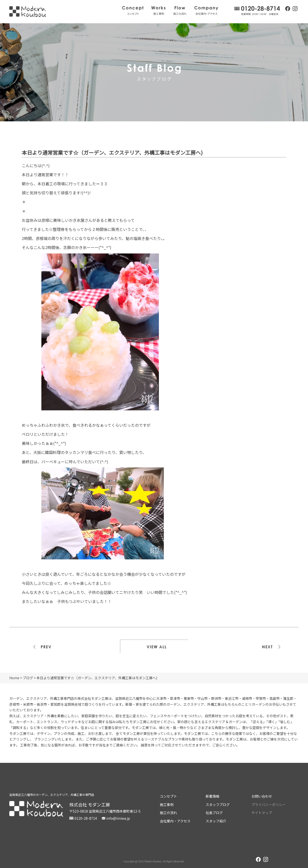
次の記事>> (265, 646)
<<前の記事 (43, 646)
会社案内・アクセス (206, 11)
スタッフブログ (218, 805)
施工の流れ (180, 11)
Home (14, 678)
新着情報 (213, 796)
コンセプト (133, 11)
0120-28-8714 (257, 11)
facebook (288, 9)
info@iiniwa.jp (118, 818)
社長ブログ (214, 813)
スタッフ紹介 (216, 821)
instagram (295, 9)
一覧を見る (154, 646)
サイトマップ (262, 813)
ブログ (28, 678)
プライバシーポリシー (269, 805)
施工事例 (158, 11)
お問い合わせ (262, 796)
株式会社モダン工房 (28, 12)
